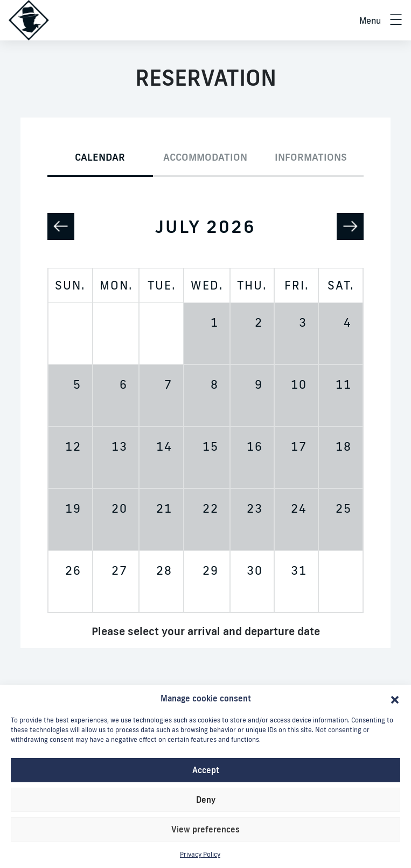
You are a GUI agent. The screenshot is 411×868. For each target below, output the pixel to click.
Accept (206, 770)
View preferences (206, 829)
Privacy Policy (200, 854)
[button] (395, 699)
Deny (206, 800)
